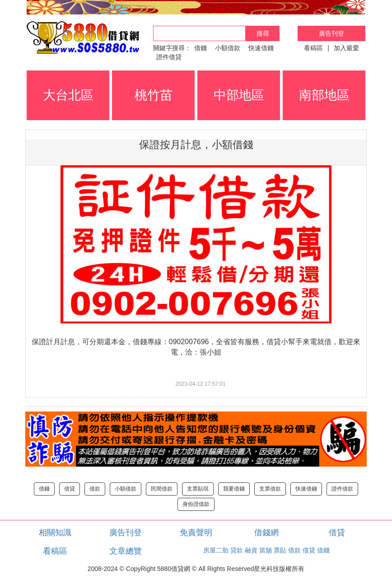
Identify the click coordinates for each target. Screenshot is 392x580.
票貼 (280, 550)
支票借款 (270, 489)
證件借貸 (169, 57)
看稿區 (313, 48)
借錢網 (266, 533)
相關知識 (55, 533)
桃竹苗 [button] (154, 95)
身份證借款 (196, 504)
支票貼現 (198, 489)
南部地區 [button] (324, 95)
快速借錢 (261, 48)
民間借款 (162, 489)
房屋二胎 (216, 550)
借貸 (70, 489)
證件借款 (342, 489)
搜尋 (263, 33)
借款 (95, 489)
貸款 (237, 550)
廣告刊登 (331, 33)
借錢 (201, 48)
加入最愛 (346, 48)
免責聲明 (196, 533)
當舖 (266, 550)
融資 (251, 550)
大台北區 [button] (68, 95)
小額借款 (228, 48)
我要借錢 (234, 489)
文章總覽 (126, 551)
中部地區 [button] (239, 95)
